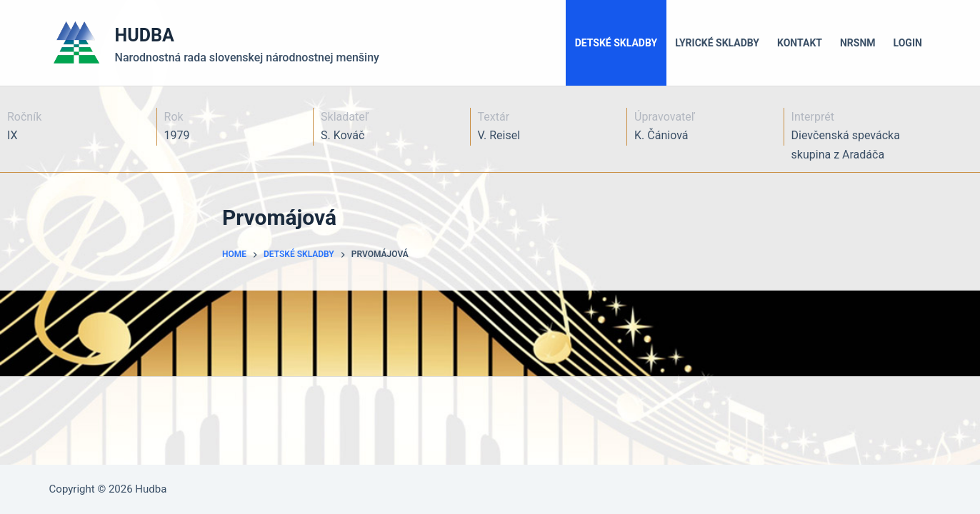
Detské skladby (616, 43)
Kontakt (800, 43)
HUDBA (145, 35)
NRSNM (858, 43)
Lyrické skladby (717, 43)
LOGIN (908, 43)
